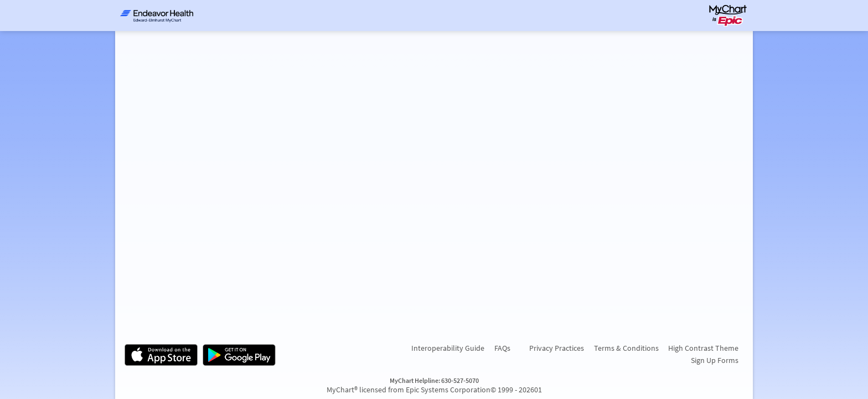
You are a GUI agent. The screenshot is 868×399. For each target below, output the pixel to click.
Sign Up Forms (715, 360)
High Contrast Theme (703, 348)
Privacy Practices (557, 348)
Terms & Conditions (626, 348)
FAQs (502, 348)
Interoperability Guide (448, 348)
